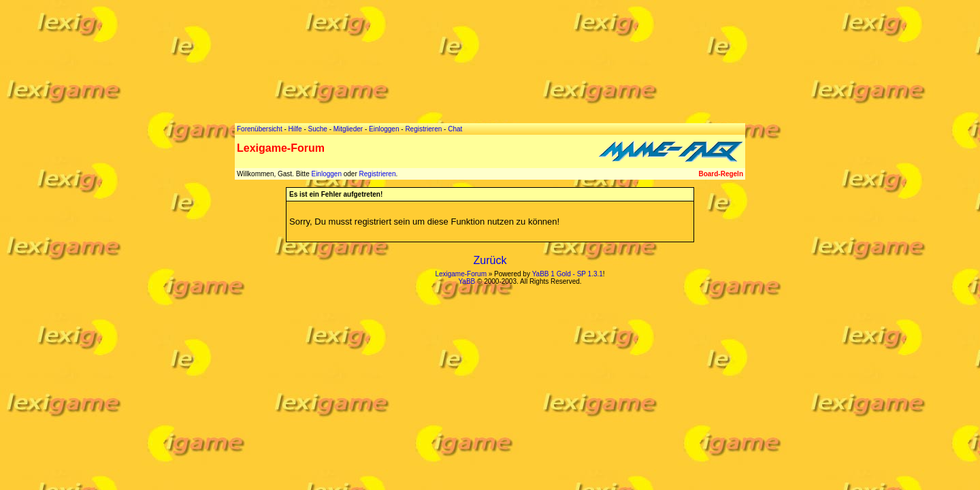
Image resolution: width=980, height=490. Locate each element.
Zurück (490, 260)
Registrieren (378, 174)
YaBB (467, 281)
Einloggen (326, 174)
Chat (455, 129)
